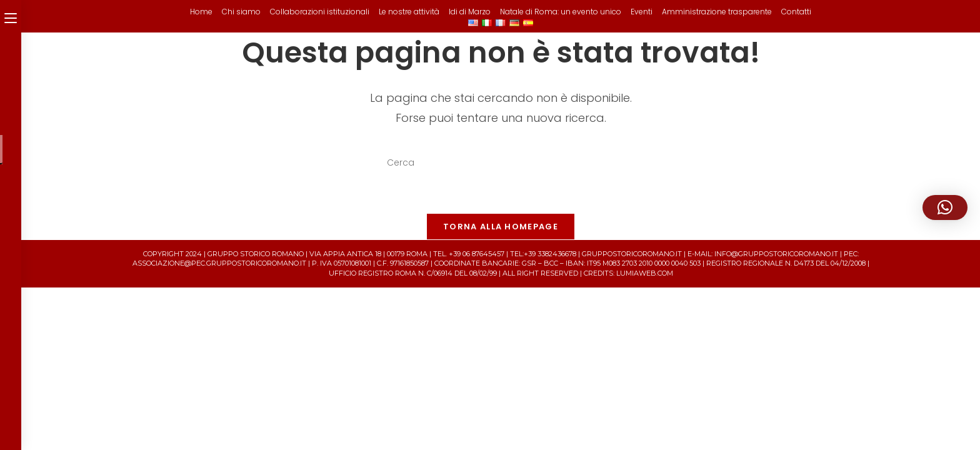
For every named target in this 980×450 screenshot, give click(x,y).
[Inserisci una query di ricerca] (501, 163)
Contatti (796, 12)
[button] (945, 207)
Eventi (642, 12)
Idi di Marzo (470, 12)
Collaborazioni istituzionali (320, 12)
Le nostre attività (409, 12)
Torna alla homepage (501, 227)
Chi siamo (241, 12)
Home (201, 12)
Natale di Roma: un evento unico (561, 12)
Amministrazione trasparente (717, 12)
